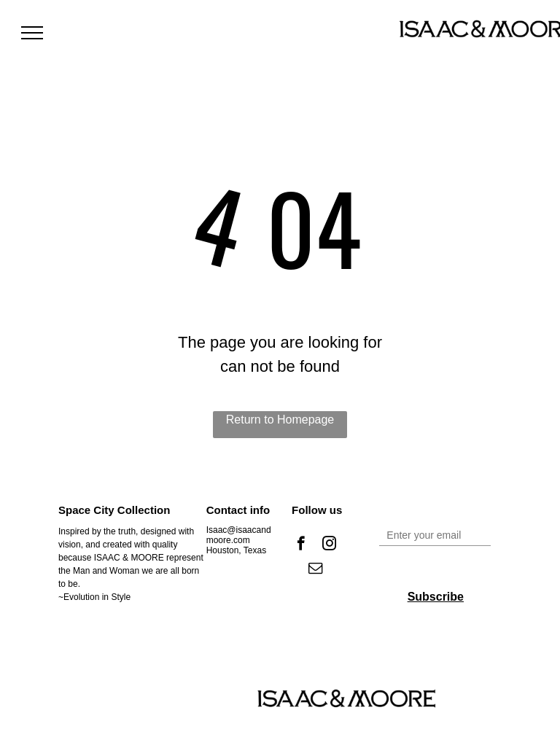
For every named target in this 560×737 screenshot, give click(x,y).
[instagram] (329, 545)
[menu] (32, 33)
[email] (315, 570)
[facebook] (301, 545)
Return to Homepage (280, 420)
